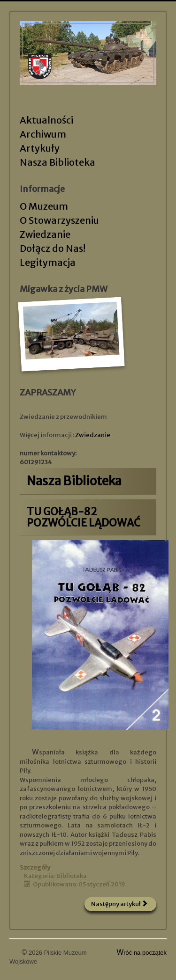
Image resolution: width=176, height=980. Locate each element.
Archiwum (43, 134)
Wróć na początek (142, 953)
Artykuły (40, 148)
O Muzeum (44, 206)
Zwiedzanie (45, 234)
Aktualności (46, 120)
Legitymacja (48, 262)
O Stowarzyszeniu (59, 220)
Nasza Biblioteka (57, 162)
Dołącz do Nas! (53, 248)
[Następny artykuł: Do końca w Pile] (120, 904)
